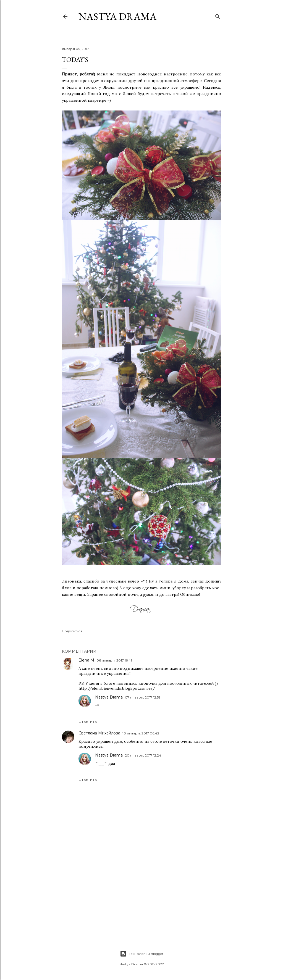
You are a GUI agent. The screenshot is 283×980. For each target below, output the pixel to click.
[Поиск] (218, 15)
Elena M (86, 660)
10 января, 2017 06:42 (141, 733)
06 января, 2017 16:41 (114, 660)
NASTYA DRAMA (118, 16)
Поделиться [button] (72, 631)
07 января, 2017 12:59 (143, 697)
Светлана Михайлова (99, 733)
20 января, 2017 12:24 (143, 755)
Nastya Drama (109, 697)
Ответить (88, 722)
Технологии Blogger (142, 954)
